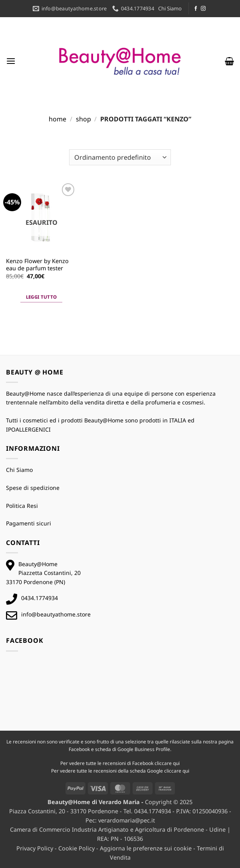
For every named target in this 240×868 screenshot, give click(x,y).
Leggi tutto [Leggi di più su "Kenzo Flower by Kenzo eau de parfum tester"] (42, 297)
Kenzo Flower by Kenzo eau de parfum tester (37, 265)
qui (176, 763)
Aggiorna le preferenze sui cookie (146, 848)
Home (58, 119)
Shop (83, 119)
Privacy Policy (35, 848)
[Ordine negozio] (120, 157)
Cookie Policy (76, 848)
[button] (11, 61)
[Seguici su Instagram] (203, 9)
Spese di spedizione (33, 488)
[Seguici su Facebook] (196, 9)
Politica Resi (22, 506)
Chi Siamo (170, 8)
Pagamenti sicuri (29, 523)
